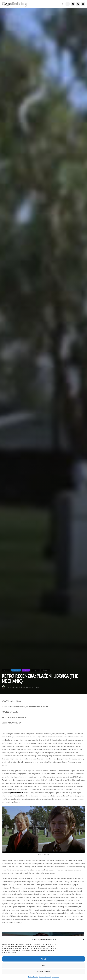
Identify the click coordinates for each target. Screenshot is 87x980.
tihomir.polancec (12, 687)
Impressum (55, 977)
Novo (26, 670)
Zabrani (44, 965)
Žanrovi (46, 670)
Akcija (6, 670)
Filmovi (16, 670)
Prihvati (44, 959)
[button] (84, 939)
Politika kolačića (33, 977)
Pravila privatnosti (45, 977)
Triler (35, 670)
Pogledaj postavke (44, 971)
